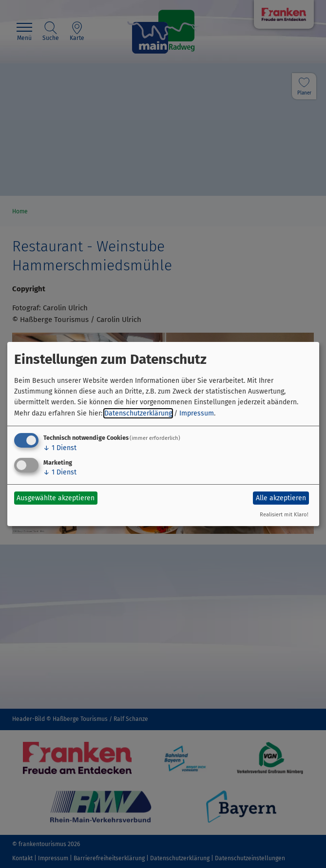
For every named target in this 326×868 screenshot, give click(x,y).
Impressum (197, 413)
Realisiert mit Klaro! (284, 515)
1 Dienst (60, 448)
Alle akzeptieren (281, 498)
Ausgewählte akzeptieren (56, 498)
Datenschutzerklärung (138, 413)
